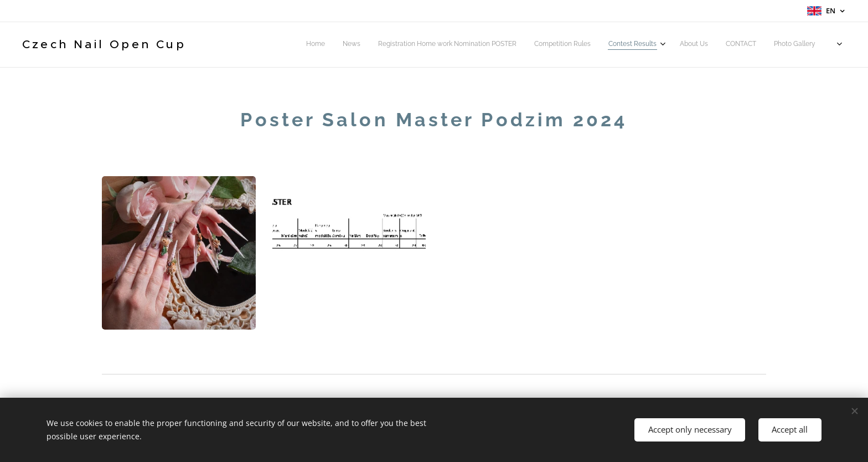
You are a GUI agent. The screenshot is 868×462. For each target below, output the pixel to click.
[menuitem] (702, 45)
